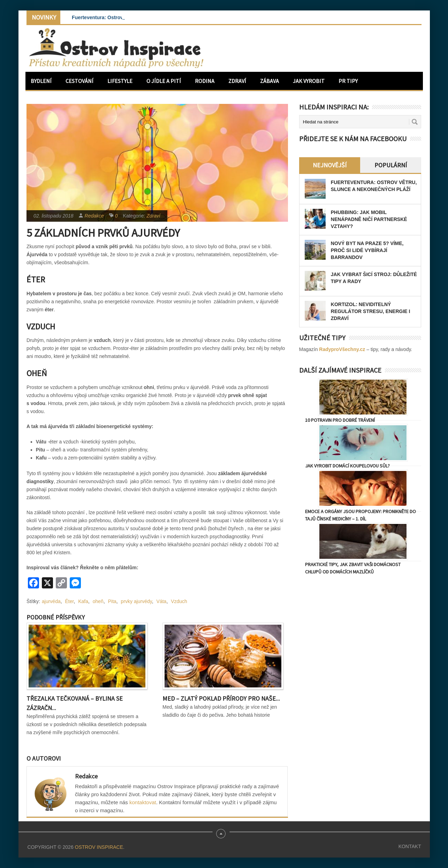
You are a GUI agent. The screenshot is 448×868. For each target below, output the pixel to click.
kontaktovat (143, 802)
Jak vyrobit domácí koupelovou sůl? (347, 466)
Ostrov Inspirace (99, 847)
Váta (162, 601)
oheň (98, 601)
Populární (391, 165)
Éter (69, 601)
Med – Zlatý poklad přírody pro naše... (221, 698)
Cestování (79, 81)
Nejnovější (330, 165)
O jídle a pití (164, 81)
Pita (112, 601)
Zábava (269, 81)
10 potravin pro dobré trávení (340, 420)
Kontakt (410, 846)
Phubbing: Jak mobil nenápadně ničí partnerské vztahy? (369, 219)
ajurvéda (51, 601)
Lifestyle (120, 81)
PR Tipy (348, 81)
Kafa (83, 601)
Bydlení (41, 81)
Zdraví (237, 81)
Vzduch (179, 601)
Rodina (205, 81)
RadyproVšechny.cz (342, 349)
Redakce (94, 216)
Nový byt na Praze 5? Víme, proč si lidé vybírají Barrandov (367, 250)
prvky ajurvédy (136, 601)
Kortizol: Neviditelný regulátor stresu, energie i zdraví (371, 311)
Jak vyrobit (309, 81)
